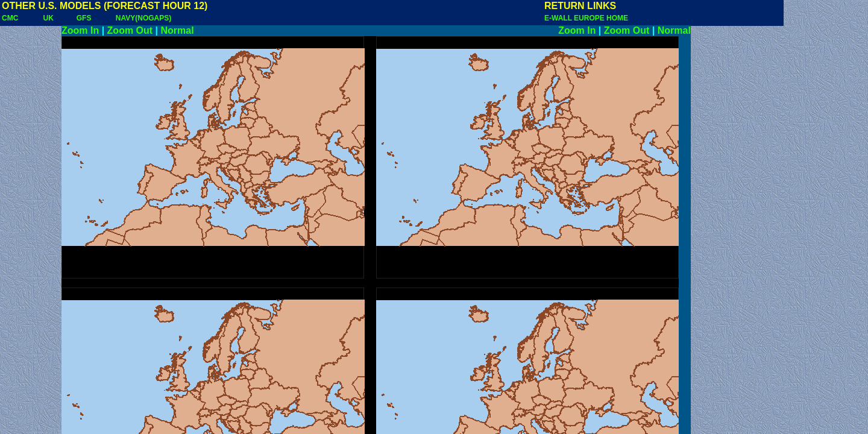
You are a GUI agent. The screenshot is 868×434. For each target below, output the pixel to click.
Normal (178, 30)
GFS (84, 18)
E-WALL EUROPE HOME (586, 18)
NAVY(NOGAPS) (143, 18)
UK (49, 18)
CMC (10, 18)
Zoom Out (130, 30)
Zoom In (80, 30)
